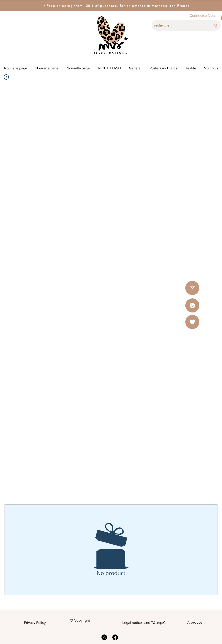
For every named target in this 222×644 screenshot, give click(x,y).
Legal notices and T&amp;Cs (145, 623)
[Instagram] (104, 637)
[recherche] (179, 25)
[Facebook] (115, 637)
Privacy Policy (35, 623)
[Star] (192, 305)
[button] (192, 322)
